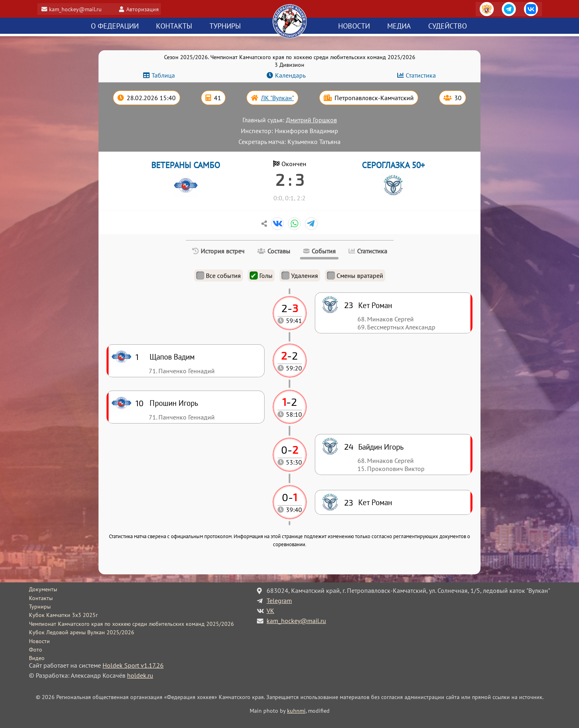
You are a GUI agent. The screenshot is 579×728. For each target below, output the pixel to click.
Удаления (300, 276)
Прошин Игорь (174, 403)
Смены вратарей (355, 276)
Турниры (225, 26)
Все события (219, 276)
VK (270, 611)
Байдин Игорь (381, 447)
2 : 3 (290, 179)
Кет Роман (375, 502)
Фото (36, 650)
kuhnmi (296, 711)
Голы (261, 276)
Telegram (279, 600)
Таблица (163, 75)
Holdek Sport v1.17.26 (133, 665)
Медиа (399, 26)
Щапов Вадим (172, 357)
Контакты (174, 26)
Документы (43, 589)
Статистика (421, 75)
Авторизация (146, 9)
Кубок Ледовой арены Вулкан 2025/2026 (82, 632)
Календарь (290, 75)
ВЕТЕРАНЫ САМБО (186, 165)
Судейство (448, 26)
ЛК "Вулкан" (277, 98)
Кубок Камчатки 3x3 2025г (63, 615)
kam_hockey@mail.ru (78, 9)
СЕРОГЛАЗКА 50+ (393, 165)
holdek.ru (140, 675)
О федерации (115, 26)
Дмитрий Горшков (311, 120)
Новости (354, 26)
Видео (37, 658)
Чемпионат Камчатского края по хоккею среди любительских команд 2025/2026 (131, 624)
